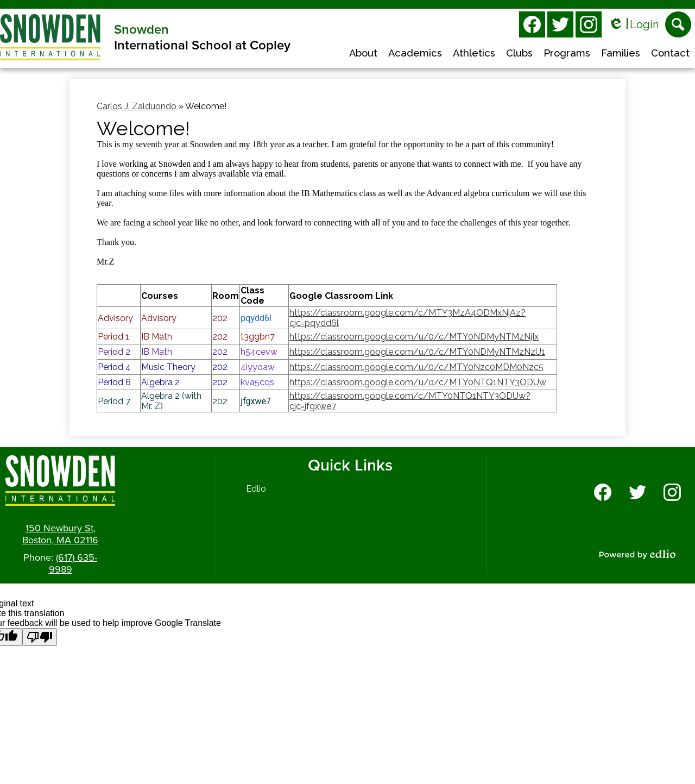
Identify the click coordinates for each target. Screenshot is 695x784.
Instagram (589, 27)
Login (633, 25)
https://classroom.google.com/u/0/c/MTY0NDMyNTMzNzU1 (417, 352)
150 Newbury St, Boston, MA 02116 (60, 534)
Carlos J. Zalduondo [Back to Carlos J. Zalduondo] (137, 106)
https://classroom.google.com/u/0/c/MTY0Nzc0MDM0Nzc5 (416, 367)
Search (678, 28)
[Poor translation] (40, 637)
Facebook (532, 27)
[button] (363, 54)
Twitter (560, 27)
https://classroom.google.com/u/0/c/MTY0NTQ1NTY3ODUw (418, 382)
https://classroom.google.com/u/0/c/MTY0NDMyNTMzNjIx (414, 337)
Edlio (256, 489)
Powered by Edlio (637, 554)
